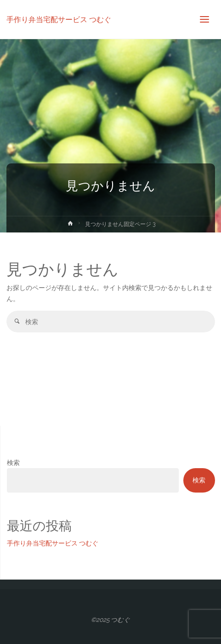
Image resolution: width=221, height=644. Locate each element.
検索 (13, 463)
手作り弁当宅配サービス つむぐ (59, 19)
